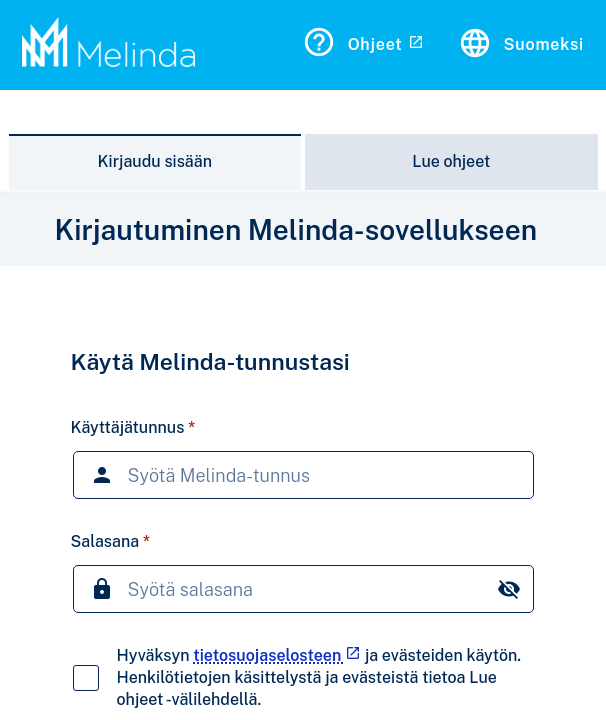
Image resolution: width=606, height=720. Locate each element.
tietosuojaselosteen (277, 655)
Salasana (105, 541)
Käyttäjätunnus (128, 427)
